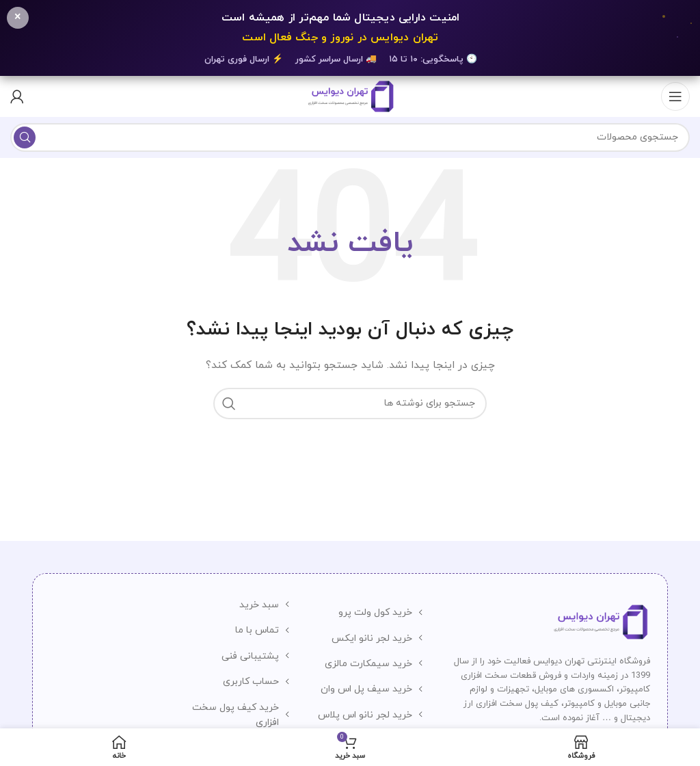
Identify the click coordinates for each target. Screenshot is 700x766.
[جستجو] (350, 137)
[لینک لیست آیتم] (369, 613)
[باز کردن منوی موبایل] (675, 96)
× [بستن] (18, 17)
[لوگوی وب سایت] (350, 95)
